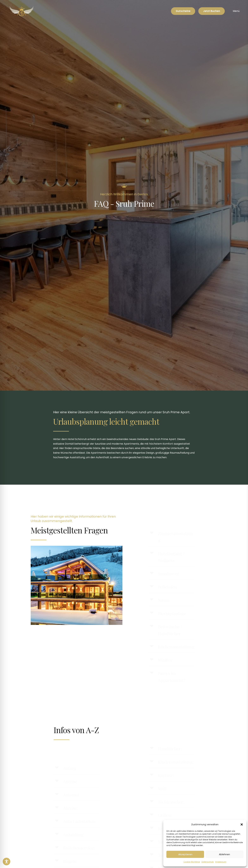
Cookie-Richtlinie (192, 862)
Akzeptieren (185, 854)
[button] (242, 824)
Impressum (221, 862)
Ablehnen (224, 854)
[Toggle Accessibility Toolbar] (6, 862)
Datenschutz (208, 862)
